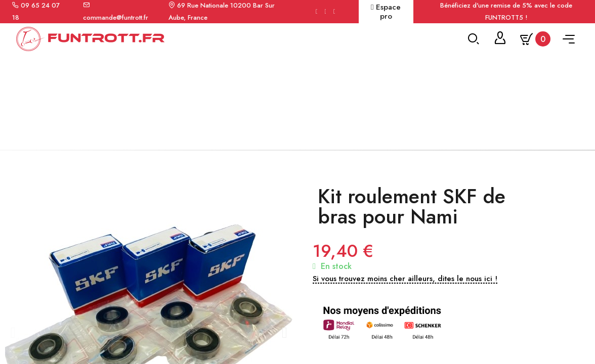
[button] (13, 337)
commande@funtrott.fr (116, 17)
